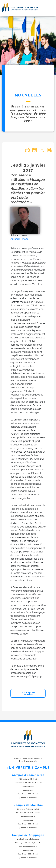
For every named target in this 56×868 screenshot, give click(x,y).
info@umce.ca (28, 787)
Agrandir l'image (19, 239)
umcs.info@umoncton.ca (28, 847)
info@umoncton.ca (28, 817)
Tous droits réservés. (28, 761)
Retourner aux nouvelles (28, 693)
